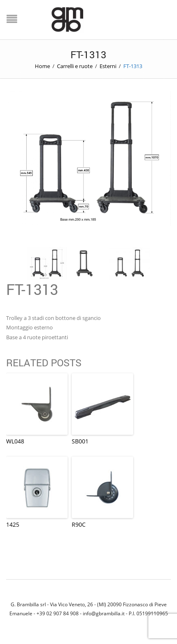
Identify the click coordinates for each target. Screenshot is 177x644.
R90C (79, 524)
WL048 (15, 441)
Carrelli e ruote (75, 66)
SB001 (80, 441)
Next (158, 174)
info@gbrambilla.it (104, 613)
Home (42, 66)
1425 (13, 524)
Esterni (108, 66)
